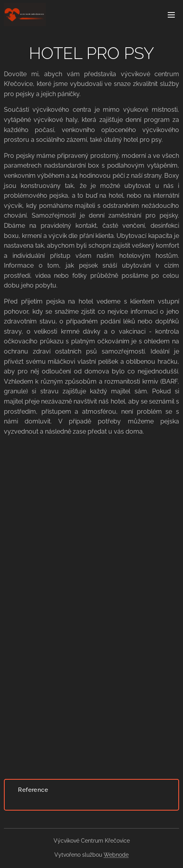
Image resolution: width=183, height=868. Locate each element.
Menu (171, 15)
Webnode (116, 855)
